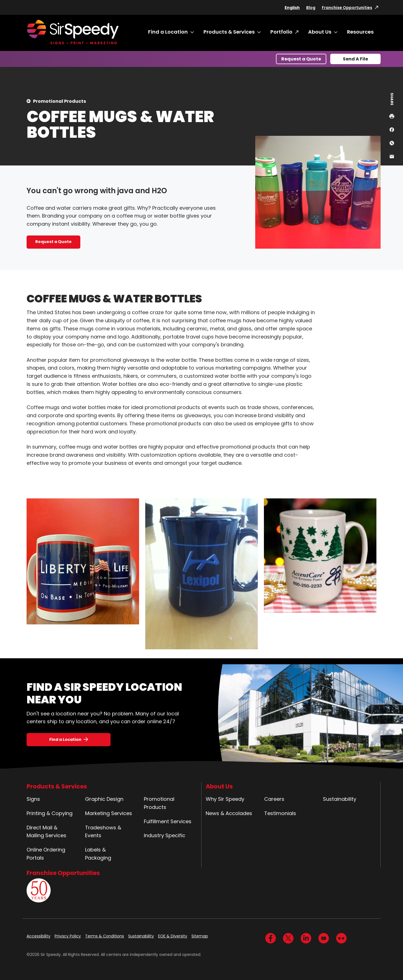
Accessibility (38, 936)
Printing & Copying (50, 813)
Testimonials (280, 813)
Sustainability (340, 799)
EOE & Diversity (173, 936)
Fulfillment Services (168, 821)
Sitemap (200, 936)
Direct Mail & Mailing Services (46, 832)
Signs (33, 799)
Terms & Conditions (105, 936)
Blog (311, 8)
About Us (320, 32)
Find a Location (168, 32)
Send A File (355, 59)
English (292, 8)
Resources (360, 32)
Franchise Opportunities (347, 8)
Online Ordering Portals (46, 854)
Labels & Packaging (98, 854)
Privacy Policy (68, 936)
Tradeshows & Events (103, 832)
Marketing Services (109, 813)
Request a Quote (301, 59)
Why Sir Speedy (225, 799)
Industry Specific (165, 835)
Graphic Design (104, 799)
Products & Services (229, 32)
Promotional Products (59, 101)
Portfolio (281, 32)
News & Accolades (229, 813)
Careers (274, 799)
